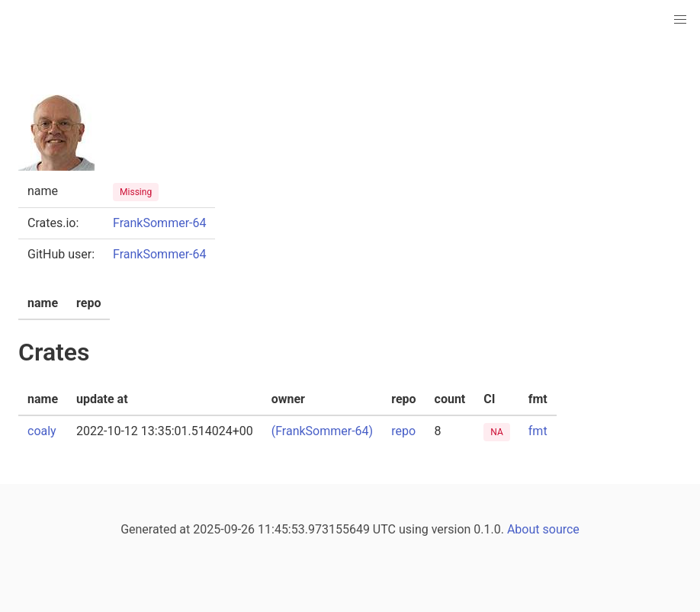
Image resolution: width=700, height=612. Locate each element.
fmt (538, 431)
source (561, 529)
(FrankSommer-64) (322, 431)
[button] (680, 20)
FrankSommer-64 (159, 223)
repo (403, 431)
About (523, 529)
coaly (42, 431)
